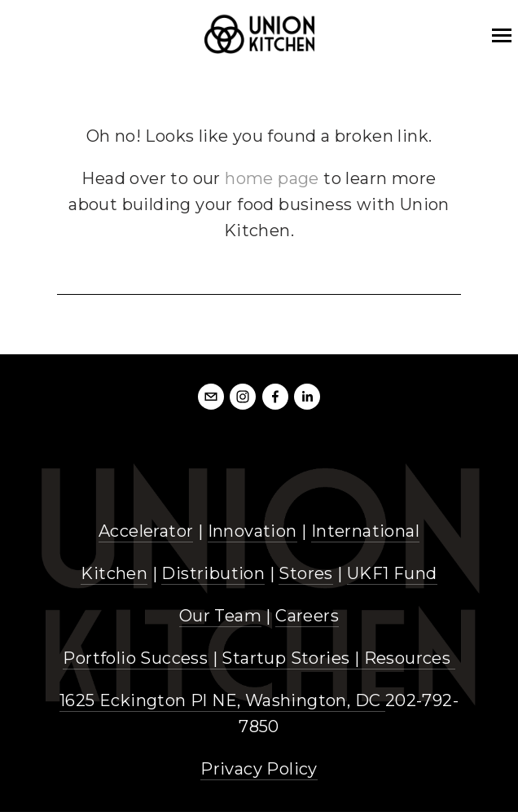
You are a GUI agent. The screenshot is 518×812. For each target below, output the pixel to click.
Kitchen (114, 573)
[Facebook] (275, 397)
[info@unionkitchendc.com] (211, 397)
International (365, 531)
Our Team (220, 616)
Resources (408, 658)
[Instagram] (243, 397)
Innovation (252, 531)
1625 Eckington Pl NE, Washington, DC (222, 700)
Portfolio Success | (142, 658)
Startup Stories (285, 658)
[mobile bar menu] (502, 36)
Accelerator (146, 531)
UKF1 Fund (392, 573)
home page (272, 178)
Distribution (213, 573)
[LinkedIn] (307, 397)
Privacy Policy (259, 769)
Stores (305, 573)
